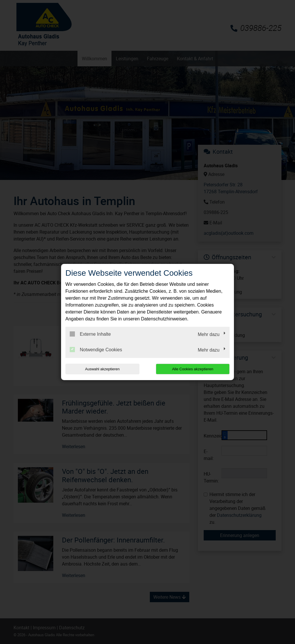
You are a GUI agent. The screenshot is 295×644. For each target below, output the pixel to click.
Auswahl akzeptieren (102, 369)
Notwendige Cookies (96, 350)
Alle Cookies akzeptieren (193, 369)
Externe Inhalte (90, 334)
